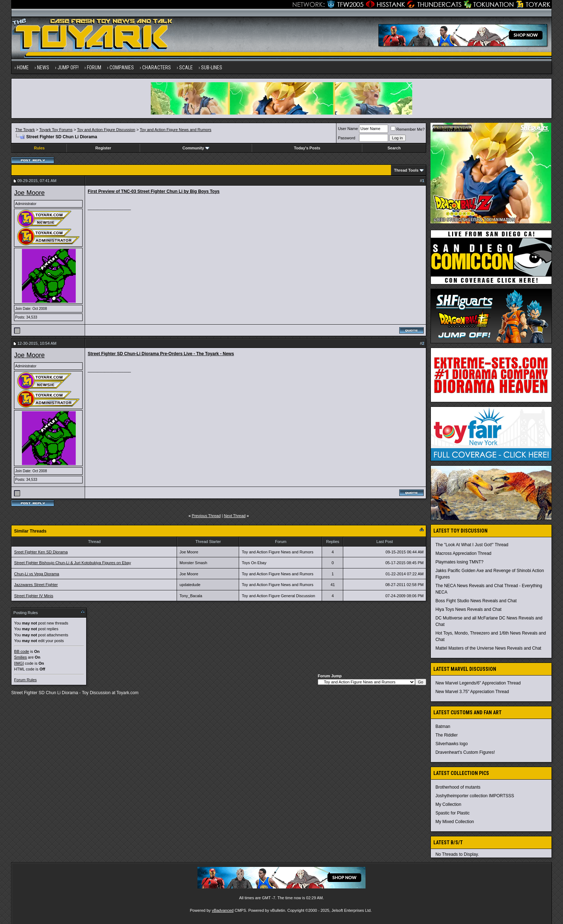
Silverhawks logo (452, 744)
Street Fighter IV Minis (34, 596)
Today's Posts (307, 148)
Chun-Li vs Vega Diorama (36, 574)
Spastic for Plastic (453, 813)
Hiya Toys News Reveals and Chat (469, 609)
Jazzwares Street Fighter (36, 585)
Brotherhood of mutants (458, 787)
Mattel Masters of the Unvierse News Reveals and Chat (488, 648)
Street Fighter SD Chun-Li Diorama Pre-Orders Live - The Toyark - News (161, 354)
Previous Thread (206, 516)
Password (346, 138)
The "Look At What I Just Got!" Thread (472, 545)
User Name (348, 129)
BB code (22, 651)
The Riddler (447, 735)
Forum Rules (25, 680)
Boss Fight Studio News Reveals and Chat (476, 601)
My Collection (448, 804)
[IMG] (19, 663)
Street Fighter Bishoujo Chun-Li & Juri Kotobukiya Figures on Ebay (72, 563)
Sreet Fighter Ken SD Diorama (41, 552)
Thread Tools (406, 170)
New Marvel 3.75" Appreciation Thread (472, 692)
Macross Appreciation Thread (464, 553)
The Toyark (25, 130)
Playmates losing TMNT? (460, 562)
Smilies (20, 657)
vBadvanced (223, 910)
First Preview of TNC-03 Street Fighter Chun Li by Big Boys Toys (153, 191)
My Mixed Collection (455, 822)
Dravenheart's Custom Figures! (465, 752)
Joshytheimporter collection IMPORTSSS (475, 796)
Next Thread (235, 516)
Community (196, 148)
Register (103, 148)
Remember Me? (408, 129)
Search (394, 148)
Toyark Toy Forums (56, 130)
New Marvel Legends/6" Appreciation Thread (478, 683)
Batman (443, 726)
